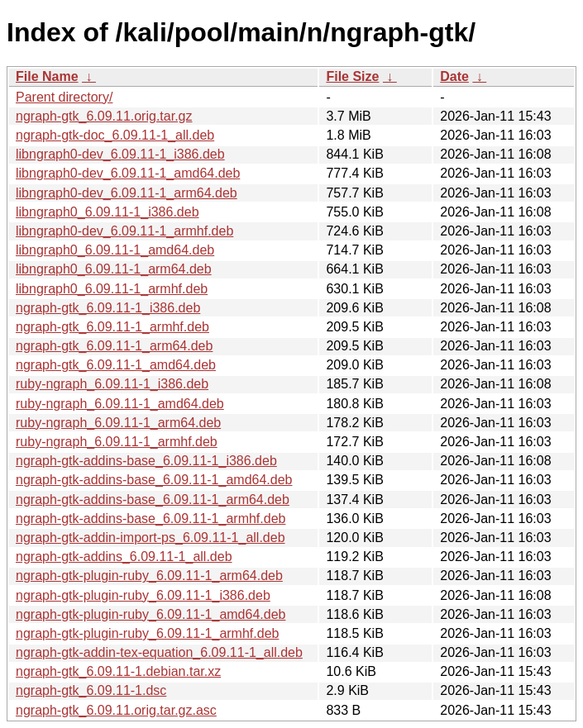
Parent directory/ (64, 97)
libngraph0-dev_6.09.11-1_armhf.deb (124, 231)
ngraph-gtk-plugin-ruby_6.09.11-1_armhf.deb (147, 633)
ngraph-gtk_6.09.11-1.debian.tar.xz (118, 671)
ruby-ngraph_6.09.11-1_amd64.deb (120, 404)
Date (454, 76)
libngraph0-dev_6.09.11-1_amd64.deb (128, 173)
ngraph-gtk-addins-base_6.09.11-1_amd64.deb (154, 480)
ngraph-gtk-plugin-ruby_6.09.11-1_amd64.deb (151, 614)
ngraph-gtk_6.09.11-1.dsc (91, 690)
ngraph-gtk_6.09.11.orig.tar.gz (104, 116)
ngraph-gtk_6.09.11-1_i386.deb (108, 308)
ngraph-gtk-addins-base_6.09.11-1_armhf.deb (151, 519)
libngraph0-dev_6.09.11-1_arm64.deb (127, 193)
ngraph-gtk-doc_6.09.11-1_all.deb (115, 135)
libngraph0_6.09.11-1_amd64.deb (115, 250)
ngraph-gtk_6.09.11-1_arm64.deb (114, 346)
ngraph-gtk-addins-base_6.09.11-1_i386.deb (146, 461)
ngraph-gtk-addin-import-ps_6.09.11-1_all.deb (151, 538)
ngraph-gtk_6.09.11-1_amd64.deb (116, 365)
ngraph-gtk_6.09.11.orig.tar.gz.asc (116, 710)
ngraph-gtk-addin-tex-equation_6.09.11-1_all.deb (159, 652)
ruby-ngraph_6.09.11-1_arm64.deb (118, 423)
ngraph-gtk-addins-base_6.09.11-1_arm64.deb (153, 500)
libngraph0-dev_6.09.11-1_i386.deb (120, 154)
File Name (47, 76)
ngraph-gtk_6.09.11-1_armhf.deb (112, 327)
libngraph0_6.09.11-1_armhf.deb (112, 289)
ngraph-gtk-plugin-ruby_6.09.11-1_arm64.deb (149, 576)
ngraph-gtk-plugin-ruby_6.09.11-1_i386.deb (143, 595)
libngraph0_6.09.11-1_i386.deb (108, 212)
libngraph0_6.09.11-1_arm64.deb (114, 269)
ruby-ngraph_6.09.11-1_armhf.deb (117, 442)
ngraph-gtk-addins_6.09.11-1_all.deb (124, 557)
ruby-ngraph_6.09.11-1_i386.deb (112, 384)
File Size (352, 76)
